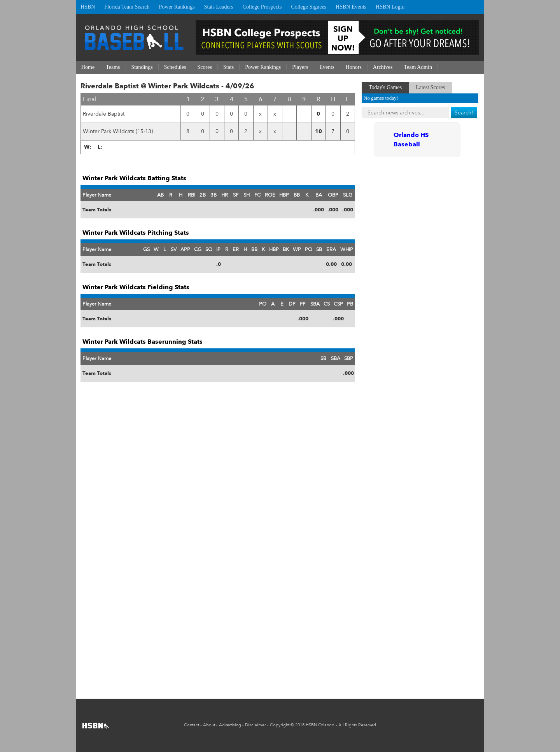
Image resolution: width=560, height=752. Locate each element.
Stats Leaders (219, 7)
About (209, 725)
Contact (192, 725)
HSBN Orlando (320, 725)
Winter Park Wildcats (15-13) (118, 131)
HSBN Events (351, 7)
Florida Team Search (127, 7)
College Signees (309, 7)
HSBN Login (390, 7)
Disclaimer (255, 725)
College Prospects (262, 7)
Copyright (280, 725)
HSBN (88, 7)
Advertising (230, 725)
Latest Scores (430, 87)
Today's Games (385, 87)
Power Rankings (177, 7)
